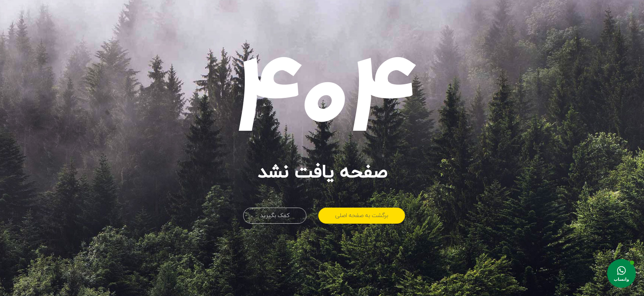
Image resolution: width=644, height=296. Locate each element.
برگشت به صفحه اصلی (362, 216)
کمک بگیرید (275, 216)
